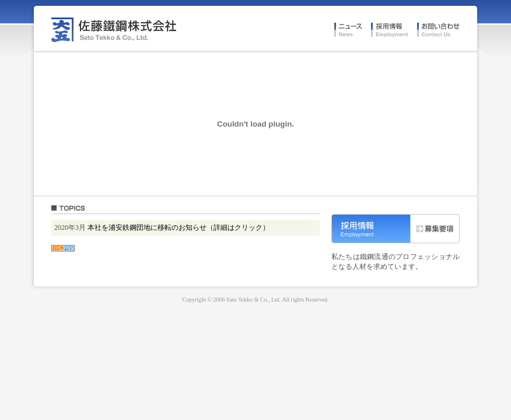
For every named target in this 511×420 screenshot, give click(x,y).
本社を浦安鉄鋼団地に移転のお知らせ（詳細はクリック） (178, 228)
